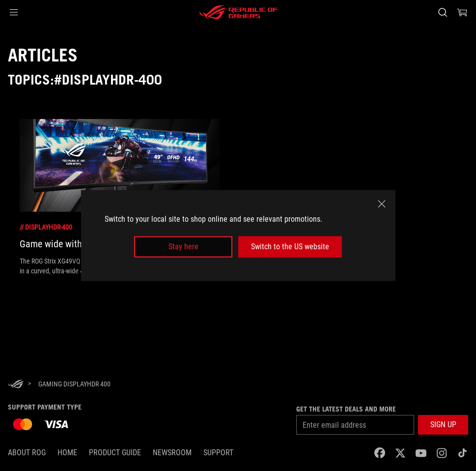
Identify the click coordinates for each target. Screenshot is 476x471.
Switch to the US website (290, 247)
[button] (14, 12)
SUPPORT (218, 453)
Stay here (183, 247)
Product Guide (115, 453)
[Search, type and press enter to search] (443, 12)
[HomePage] (16, 385)
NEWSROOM (172, 453)
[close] (382, 204)
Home (67, 453)
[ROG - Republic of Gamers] (238, 12)
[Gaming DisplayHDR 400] (74, 384)
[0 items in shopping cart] (462, 12)
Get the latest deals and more (346, 409)
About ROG (27, 453)
